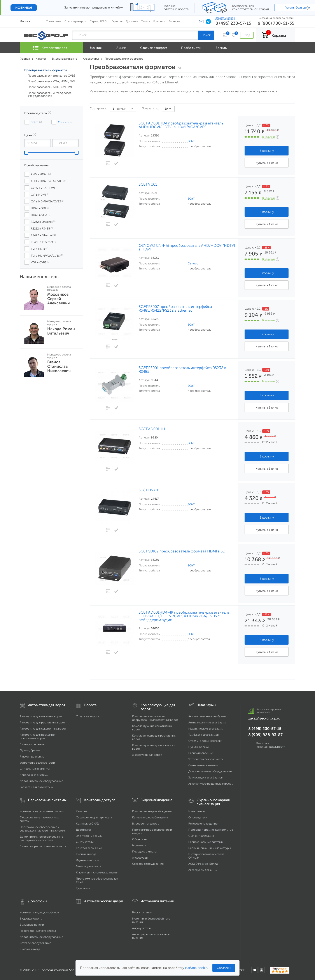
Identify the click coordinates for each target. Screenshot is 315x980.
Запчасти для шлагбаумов (206, 777)
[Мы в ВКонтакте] (254, 970)
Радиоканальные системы (206, 842)
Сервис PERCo (99, 21)
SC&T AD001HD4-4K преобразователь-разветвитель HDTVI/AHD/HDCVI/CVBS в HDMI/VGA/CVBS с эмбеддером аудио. (184, 616)
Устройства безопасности (37, 763)
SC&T (191, 141)
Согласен (224, 968)
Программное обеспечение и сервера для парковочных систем (42, 829)
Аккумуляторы (142, 928)
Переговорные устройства (38, 931)
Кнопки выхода (86, 854)
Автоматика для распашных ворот (42, 722)
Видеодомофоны (31, 919)
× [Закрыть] (309, 8)
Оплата (145, 21)
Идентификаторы (88, 860)
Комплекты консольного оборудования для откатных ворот (155, 718)
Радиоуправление (32, 757)
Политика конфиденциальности (271, 745)
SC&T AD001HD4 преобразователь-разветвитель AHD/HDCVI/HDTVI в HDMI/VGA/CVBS (181, 125)
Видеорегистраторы (146, 824)
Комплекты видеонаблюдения (152, 811)
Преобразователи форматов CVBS (51, 76)
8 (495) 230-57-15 (233, 23)
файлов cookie (196, 968)
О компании (54, 21)
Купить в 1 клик (267, 163)
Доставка (132, 21)
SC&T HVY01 (149, 490)
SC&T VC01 (148, 184)
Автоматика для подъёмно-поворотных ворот (38, 736)
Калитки (81, 811)
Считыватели (85, 842)
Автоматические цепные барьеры (211, 784)
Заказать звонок (225, 18)
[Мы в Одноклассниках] (262, 970)
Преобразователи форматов (46, 70)
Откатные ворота (88, 716)
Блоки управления (32, 744)
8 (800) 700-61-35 (276, 23)
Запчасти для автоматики (37, 787)
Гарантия (117, 21)
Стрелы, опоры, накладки (205, 741)
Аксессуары (140, 858)
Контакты (159, 21)
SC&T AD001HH (152, 429)
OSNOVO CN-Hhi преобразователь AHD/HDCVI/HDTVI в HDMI (187, 247)
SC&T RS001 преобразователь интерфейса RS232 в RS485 (182, 370)
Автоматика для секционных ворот (43, 729)
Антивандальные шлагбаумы (207, 722)
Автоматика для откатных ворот (41, 716)
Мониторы (139, 845)
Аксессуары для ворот (147, 755)
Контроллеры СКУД (89, 848)
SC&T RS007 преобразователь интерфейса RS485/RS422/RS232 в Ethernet (175, 309)
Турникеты (83, 888)
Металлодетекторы (89, 866)
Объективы (140, 839)
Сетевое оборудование (148, 864)
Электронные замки (89, 836)
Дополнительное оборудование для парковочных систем (41, 838)
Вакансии (174, 21)
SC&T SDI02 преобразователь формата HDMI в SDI (183, 551)
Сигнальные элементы (35, 769)
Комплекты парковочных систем (42, 811)
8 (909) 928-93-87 (265, 735)
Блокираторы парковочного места (43, 846)
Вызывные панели (32, 925)
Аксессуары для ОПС (202, 870)
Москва (25, 21)
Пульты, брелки (30, 750)
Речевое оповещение (203, 824)
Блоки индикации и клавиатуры (210, 848)
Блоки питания (142, 912)
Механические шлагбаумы (206, 729)
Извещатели (197, 811)
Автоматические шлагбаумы (207, 716)
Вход (247, 35)
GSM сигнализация (201, 836)
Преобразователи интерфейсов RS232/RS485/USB (50, 95)
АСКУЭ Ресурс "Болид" (203, 864)
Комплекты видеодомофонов (39, 912)
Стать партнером (75, 21)
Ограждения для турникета (94, 817)
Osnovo (193, 263)
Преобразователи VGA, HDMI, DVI (51, 81)
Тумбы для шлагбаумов (204, 735)
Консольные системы (34, 775)
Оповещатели (198, 817)
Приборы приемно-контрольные (211, 830)
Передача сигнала (144, 851)
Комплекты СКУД (87, 824)
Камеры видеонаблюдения (150, 817)
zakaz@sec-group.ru (264, 718)
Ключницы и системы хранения (97, 872)
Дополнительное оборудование (41, 781)
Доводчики (83, 830)
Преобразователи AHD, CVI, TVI (50, 87)
